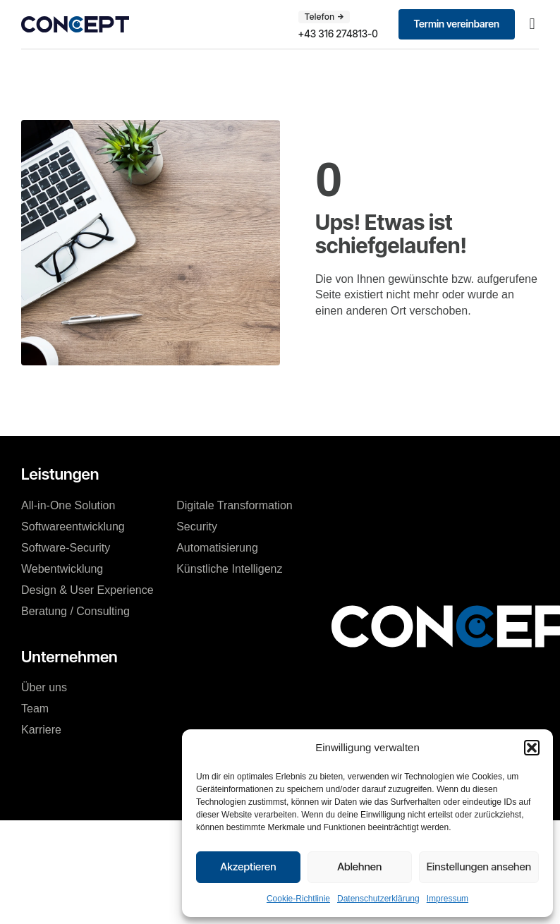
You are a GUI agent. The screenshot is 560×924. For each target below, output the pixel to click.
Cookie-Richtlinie (298, 899)
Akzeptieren (248, 867)
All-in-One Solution (68, 505)
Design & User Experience (87, 590)
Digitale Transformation (235, 505)
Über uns (44, 687)
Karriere (41, 730)
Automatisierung (217, 548)
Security (197, 527)
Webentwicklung (62, 569)
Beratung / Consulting (75, 611)
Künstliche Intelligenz (229, 569)
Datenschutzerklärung (378, 899)
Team (35, 709)
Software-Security (66, 548)
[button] (532, 748)
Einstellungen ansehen (479, 867)
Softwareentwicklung (73, 527)
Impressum (448, 899)
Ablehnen (359, 867)
